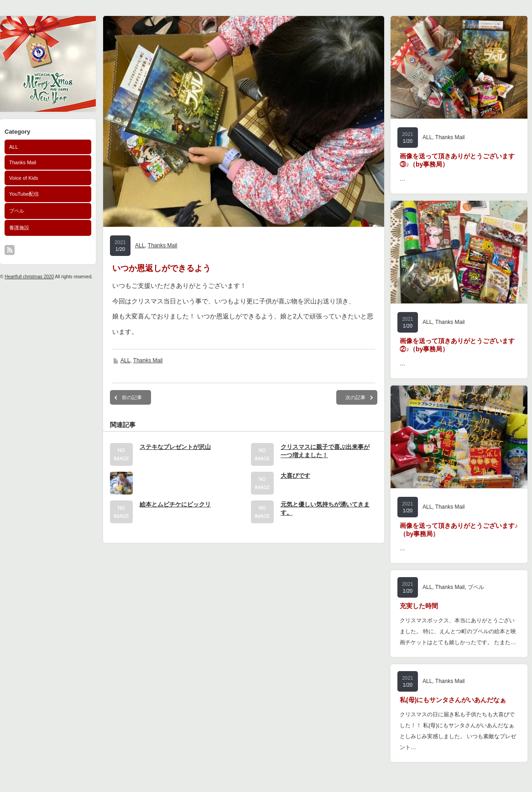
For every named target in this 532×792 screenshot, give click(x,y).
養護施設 (19, 228)
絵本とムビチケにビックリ (175, 504)
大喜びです (295, 476)
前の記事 (132, 397)
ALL (14, 147)
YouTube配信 (24, 194)
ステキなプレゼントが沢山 (175, 447)
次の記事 (355, 397)
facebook (22, 250)
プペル (17, 211)
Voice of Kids (24, 178)
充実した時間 (419, 606)
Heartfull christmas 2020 (29, 277)
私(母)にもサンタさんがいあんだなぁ (453, 700)
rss (10, 250)
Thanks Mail (23, 162)
